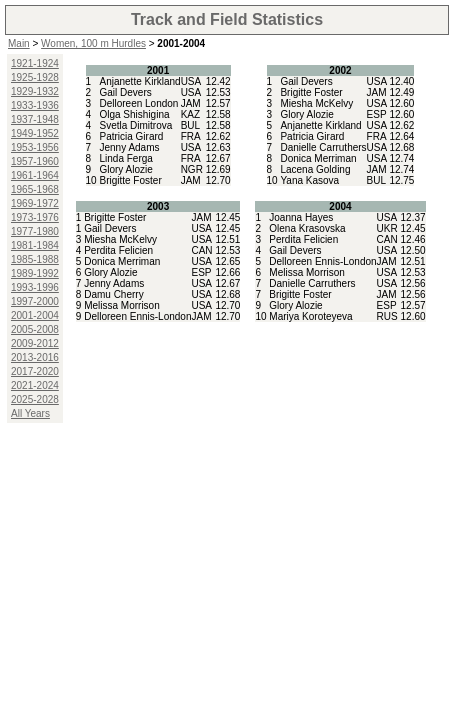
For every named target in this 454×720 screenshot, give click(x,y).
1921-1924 (35, 63)
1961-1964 (35, 175)
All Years (30, 413)
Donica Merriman (318, 158)
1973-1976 (35, 217)
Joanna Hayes (301, 217)
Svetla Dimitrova (135, 125)
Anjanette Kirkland (139, 81)
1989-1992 (35, 273)
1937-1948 (35, 119)
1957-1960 (35, 161)
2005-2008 (35, 329)
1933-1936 (35, 105)
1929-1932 (35, 91)
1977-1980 (35, 231)
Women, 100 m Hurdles (93, 43)
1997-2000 (35, 301)
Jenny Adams (129, 147)
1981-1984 (35, 245)
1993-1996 (35, 287)
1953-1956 (35, 147)
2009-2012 (35, 343)
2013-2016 (35, 357)
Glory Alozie (125, 169)
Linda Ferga (125, 158)
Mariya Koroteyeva (310, 316)
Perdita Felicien (118, 250)
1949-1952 (35, 133)
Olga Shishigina (134, 114)
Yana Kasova (309, 180)
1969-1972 (35, 203)
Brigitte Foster (130, 180)
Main (19, 43)
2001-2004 (35, 315)
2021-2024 (35, 385)
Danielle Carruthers (323, 147)
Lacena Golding (315, 169)
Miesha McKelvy (316, 103)
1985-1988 (35, 259)
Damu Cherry (113, 294)
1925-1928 (35, 77)
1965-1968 (35, 189)
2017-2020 (35, 371)
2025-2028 (35, 399)
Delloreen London (138, 103)
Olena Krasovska (307, 228)
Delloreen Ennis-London (137, 316)
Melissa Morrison (122, 305)
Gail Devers (125, 92)
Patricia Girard (131, 136)
